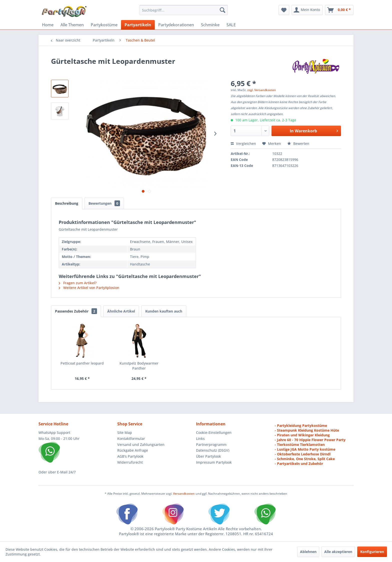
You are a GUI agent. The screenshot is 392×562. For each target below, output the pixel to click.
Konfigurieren (372, 552)
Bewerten (298, 144)
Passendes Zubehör (76, 311)
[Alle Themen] (72, 25)
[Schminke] (210, 25)
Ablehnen (308, 552)
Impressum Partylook (214, 462)
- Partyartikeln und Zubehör (299, 464)
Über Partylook (208, 456)
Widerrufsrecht (130, 462)
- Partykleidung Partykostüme (301, 426)
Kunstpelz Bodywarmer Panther (139, 366)
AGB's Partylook (130, 456)
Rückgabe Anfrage (133, 450)
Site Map (125, 433)
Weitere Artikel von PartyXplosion (89, 288)
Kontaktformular (131, 439)
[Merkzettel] (284, 10)
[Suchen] (222, 10)
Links (200, 439)
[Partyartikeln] (138, 25)
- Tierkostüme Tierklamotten (300, 445)
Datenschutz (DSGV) (213, 450)
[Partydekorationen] (176, 25)
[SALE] (231, 25)
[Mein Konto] (307, 10)
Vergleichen (243, 144)
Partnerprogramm (211, 445)
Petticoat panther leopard (82, 363)
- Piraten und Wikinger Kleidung (302, 435)
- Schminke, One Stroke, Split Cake (305, 459)
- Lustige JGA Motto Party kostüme (305, 449)
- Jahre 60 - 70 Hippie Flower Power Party (310, 440)
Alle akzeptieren (338, 552)
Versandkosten (184, 494)
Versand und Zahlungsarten (141, 445)
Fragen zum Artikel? (78, 283)
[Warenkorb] (339, 10)
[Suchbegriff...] (184, 10)
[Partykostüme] (104, 25)
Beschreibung (67, 203)
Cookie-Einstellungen (214, 433)
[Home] (48, 25)
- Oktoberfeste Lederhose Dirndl (303, 454)
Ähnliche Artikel (121, 311)
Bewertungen (104, 203)
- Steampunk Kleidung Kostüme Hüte (307, 430)
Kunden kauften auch (164, 311)
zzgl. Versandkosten (262, 90)
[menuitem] (184, 10)
